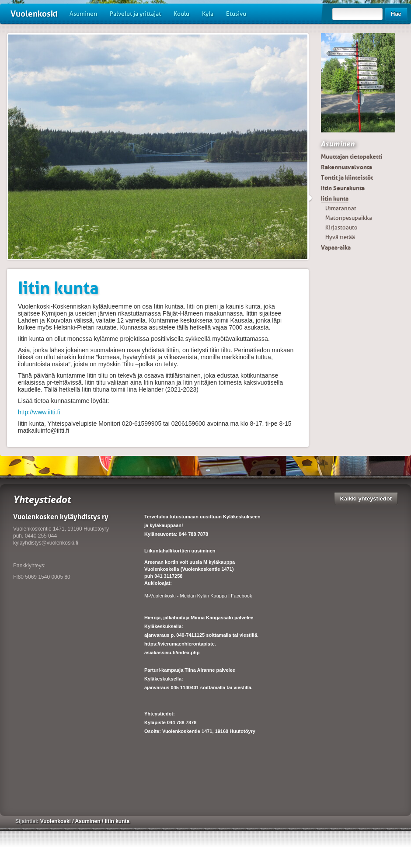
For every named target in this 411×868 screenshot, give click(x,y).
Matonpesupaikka (349, 218)
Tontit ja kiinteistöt (347, 177)
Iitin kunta (335, 198)
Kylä (208, 14)
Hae (396, 14)
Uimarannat (341, 208)
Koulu (181, 14)
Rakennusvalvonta (347, 167)
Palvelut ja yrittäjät (135, 14)
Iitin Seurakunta (343, 188)
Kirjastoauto (341, 227)
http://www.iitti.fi (39, 412)
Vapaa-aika (336, 247)
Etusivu (236, 14)
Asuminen (83, 14)
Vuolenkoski (34, 14)
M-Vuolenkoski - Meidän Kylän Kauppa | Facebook (198, 596)
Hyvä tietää (340, 237)
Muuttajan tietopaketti (352, 156)
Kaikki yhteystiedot (366, 498)
